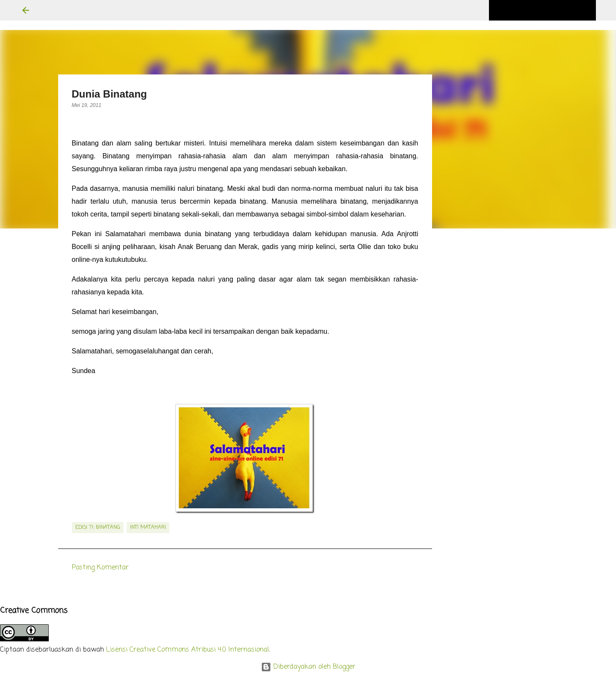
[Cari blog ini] (551, 10)
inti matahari (148, 528)
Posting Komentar (100, 568)
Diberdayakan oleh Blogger (308, 667)
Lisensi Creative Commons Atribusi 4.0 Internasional (188, 650)
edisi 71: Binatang (98, 528)
